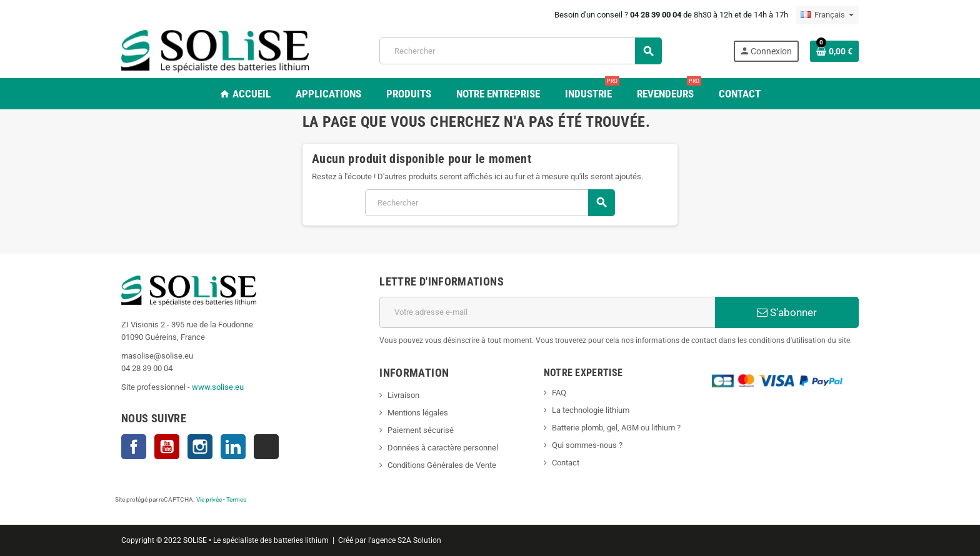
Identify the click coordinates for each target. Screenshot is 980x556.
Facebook (134, 447)
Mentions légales (418, 413)
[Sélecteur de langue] (827, 15)
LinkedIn (233, 447)
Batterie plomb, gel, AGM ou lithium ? (616, 428)
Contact (566, 463)
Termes (236, 499)
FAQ (559, 393)
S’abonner (787, 312)
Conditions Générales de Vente (442, 465)
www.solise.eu (218, 387)
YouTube (167, 447)
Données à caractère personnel (443, 448)
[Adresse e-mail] (547, 312)
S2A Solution (419, 540)
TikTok (266, 447)
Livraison (403, 395)
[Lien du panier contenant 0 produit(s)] (834, 51)
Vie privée (209, 499)
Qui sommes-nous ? (587, 445)
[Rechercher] (520, 51)
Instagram (200, 447)
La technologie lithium (591, 410)
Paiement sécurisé (421, 430)
